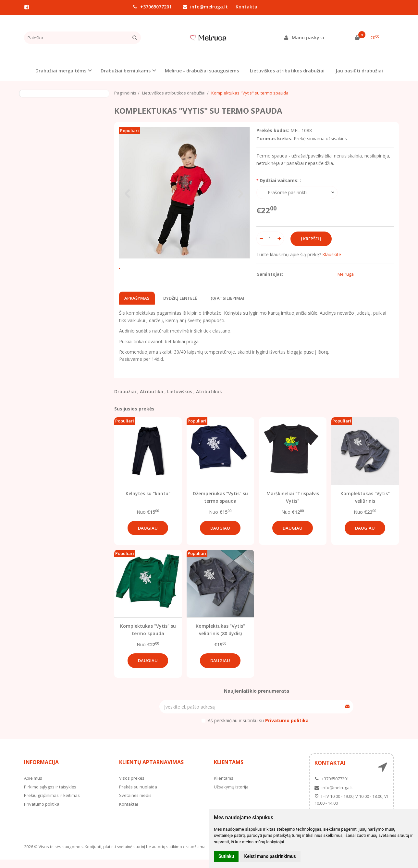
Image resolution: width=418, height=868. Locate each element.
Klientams (229, 771)
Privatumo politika (42, 812)
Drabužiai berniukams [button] (126, 71)
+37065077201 (152, 7)
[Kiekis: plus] (279, 239)
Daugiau (148, 536)
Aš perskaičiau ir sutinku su (258, 729)
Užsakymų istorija (231, 795)
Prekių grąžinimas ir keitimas (52, 804)
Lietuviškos (180, 400)
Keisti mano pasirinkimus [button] (270, 856)
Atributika (152, 400)
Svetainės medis (135, 804)
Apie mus (33, 786)
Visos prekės (132, 786)
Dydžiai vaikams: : (280, 180)
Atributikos (209, 400)
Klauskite (332, 254)
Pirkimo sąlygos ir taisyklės (50, 795)
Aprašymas (137, 307)
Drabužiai (125, 400)
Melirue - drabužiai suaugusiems (202, 71)
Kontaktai (247, 7)
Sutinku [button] (226, 856)
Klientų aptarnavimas (151, 771)
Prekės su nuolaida (138, 795)
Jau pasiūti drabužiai (359, 71)
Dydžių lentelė (180, 307)
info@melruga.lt (205, 7)
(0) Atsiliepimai (227, 307)
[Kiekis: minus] (261, 239)
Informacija (41, 771)
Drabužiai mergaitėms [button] (61, 71)
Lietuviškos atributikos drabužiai (287, 71)
